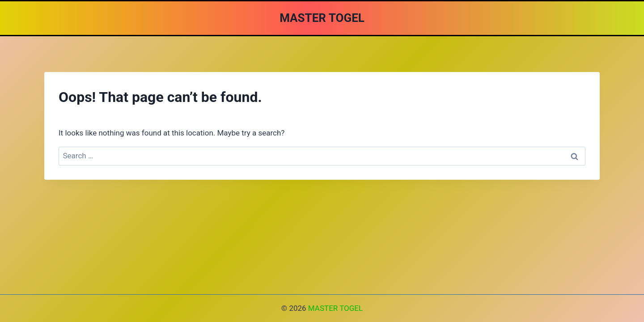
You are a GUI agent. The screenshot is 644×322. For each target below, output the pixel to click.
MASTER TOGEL (335, 308)
